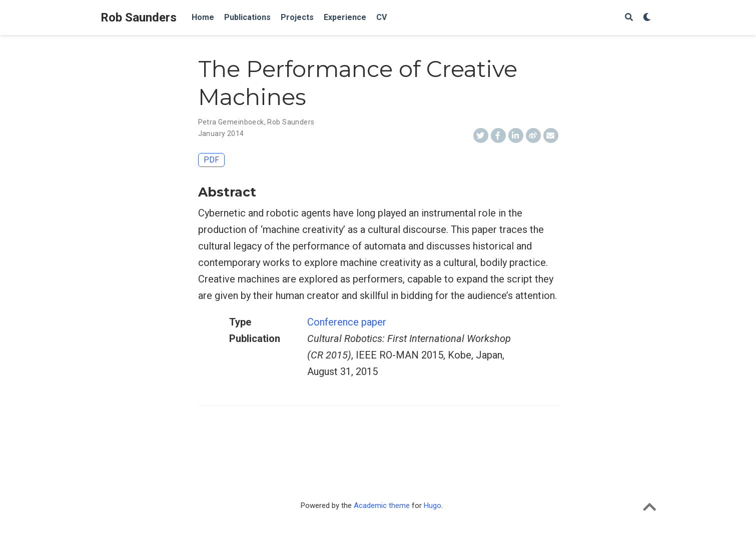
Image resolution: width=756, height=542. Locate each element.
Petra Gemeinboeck (231, 122)
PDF (211, 160)
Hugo (433, 505)
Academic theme (382, 505)
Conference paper (347, 322)
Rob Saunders (139, 17)
